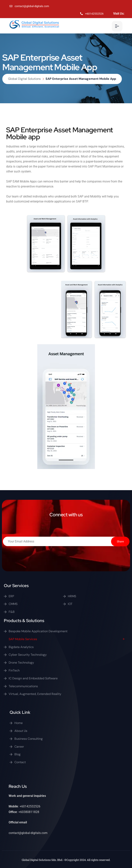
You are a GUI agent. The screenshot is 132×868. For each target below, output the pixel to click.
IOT (70, 604)
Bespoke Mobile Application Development (38, 631)
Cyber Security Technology (28, 655)
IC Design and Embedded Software (33, 678)
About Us (21, 731)
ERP (11, 596)
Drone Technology (21, 663)
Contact (20, 762)
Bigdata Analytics (21, 647)
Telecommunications (23, 686)
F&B (12, 612)
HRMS (72, 596)
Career (19, 747)
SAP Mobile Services (23, 639)
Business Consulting (29, 739)
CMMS (13, 604)
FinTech (14, 670)
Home (19, 723)
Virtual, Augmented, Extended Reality (35, 694)
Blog (17, 754)
